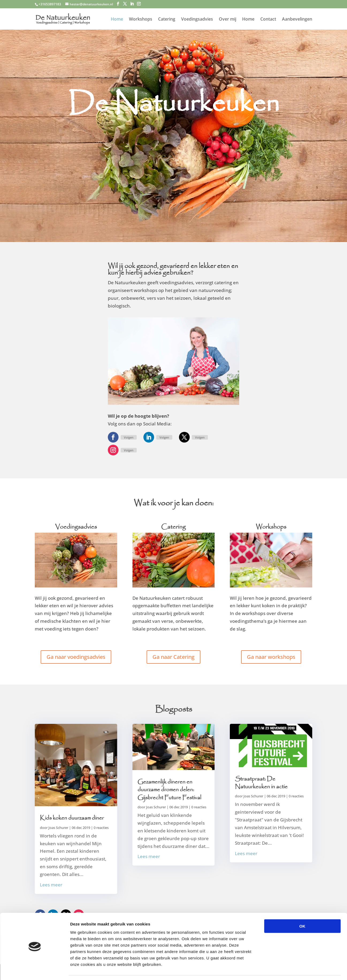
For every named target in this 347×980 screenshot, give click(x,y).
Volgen (129, 437)
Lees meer (51, 885)
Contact (268, 20)
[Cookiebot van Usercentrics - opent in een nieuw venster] (35, 970)
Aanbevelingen (297, 20)
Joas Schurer (58, 828)
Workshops (141, 20)
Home (117, 20)
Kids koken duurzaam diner (72, 818)
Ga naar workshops (271, 657)
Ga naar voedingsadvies (76, 657)
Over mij (228, 20)
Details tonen (289, 969)
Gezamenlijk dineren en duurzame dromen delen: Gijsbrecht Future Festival (169, 790)
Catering (167, 20)
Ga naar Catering (173, 657)
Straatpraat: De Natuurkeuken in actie (261, 783)
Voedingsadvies (197, 20)
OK (302, 910)
